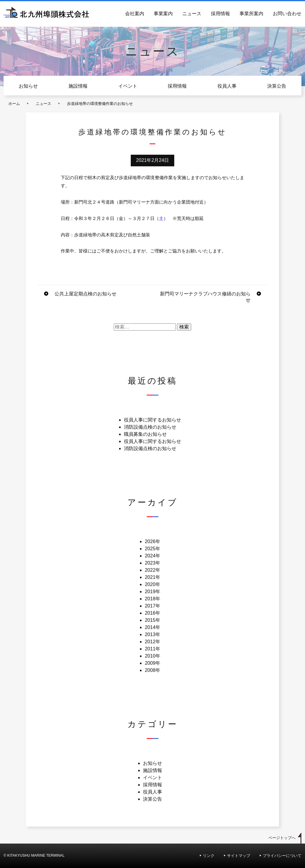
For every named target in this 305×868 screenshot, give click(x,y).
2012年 (152, 642)
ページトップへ (282, 838)
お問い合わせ (287, 14)
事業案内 (163, 14)
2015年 (152, 620)
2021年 (152, 577)
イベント (128, 86)
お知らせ (28, 86)
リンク (209, 856)
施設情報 (78, 86)
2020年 (152, 584)
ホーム (14, 104)
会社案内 (135, 14)
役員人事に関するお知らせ (152, 420)
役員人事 (227, 86)
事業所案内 (251, 14)
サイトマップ (239, 856)
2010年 (152, 656)
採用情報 (220, 14)
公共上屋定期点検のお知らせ (85, 294)
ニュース (192, 14)
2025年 (152, 549)
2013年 (152, 634)
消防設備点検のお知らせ (150, 427)
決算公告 (277, 86)
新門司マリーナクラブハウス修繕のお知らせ (205, 297)
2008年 (152, 670)
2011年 (152, 649)
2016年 (152, 613)
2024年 (152, 556)
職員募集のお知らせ (145, 434)
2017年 (152, 606)
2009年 (152, 663)
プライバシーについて (282, 856)
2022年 (152, 570)
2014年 (152, 627)
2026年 (152, 541)
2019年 (152, 592)
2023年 (152, 563)
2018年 (152, 599)
